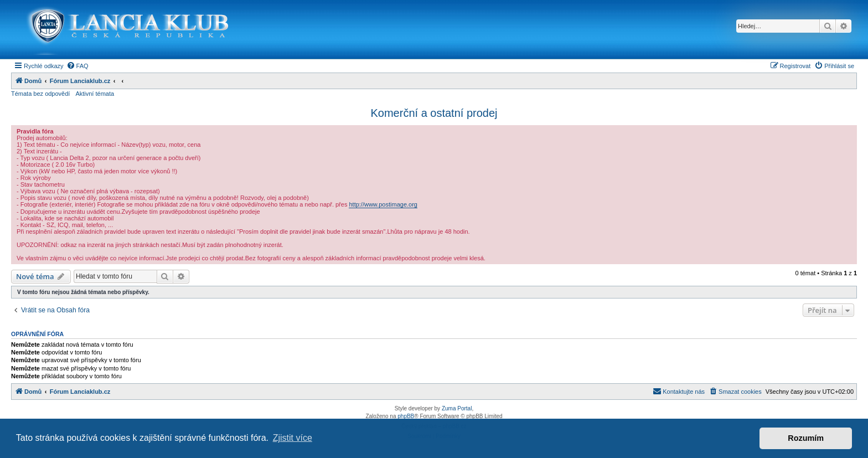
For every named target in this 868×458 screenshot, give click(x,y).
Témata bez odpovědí (40, 94)
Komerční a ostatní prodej (434, 113)
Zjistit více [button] (293, 438)
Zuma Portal (457, 408)
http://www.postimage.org (383, 204)
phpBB (406, 416)
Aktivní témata (95, 94)
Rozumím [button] (806, 438)
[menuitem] (77, 66)
